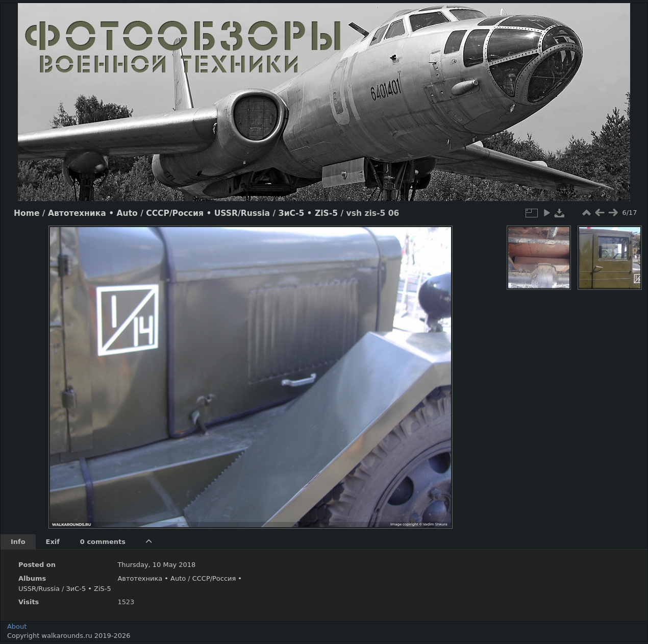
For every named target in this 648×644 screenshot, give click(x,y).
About (17, 626)
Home (27, 213)
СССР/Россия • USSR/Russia (208, 213)
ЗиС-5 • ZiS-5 (308, 213)
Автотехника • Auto (93, 213)
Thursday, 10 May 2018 (156, 565)
